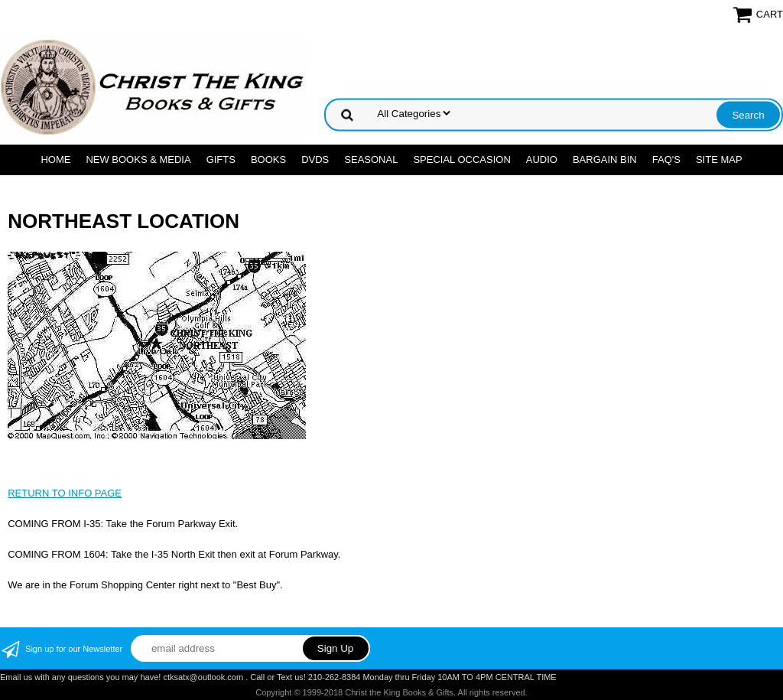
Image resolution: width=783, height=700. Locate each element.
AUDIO (542, 160)
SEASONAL (371, 160)
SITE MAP (719, 160)
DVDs (315, 160)
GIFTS (221, 160)
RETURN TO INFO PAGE (65, 493)
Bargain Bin (605, 160)
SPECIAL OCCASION (461, 160)
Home (55, 160)
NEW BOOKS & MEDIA (138, 160)
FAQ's (666, 160)
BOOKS (268, 160)
